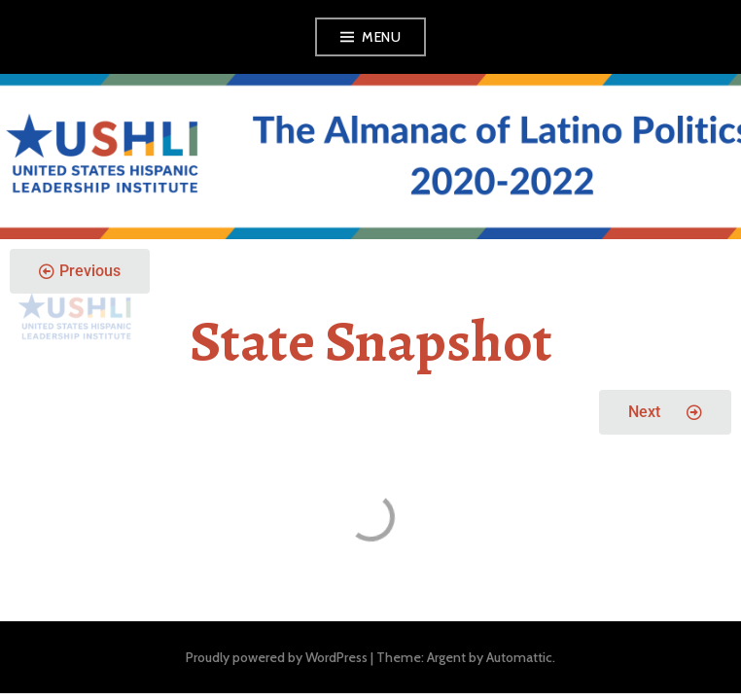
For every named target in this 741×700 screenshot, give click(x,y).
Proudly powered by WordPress (277, 657)
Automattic (519, 657)
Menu (381, 37)
